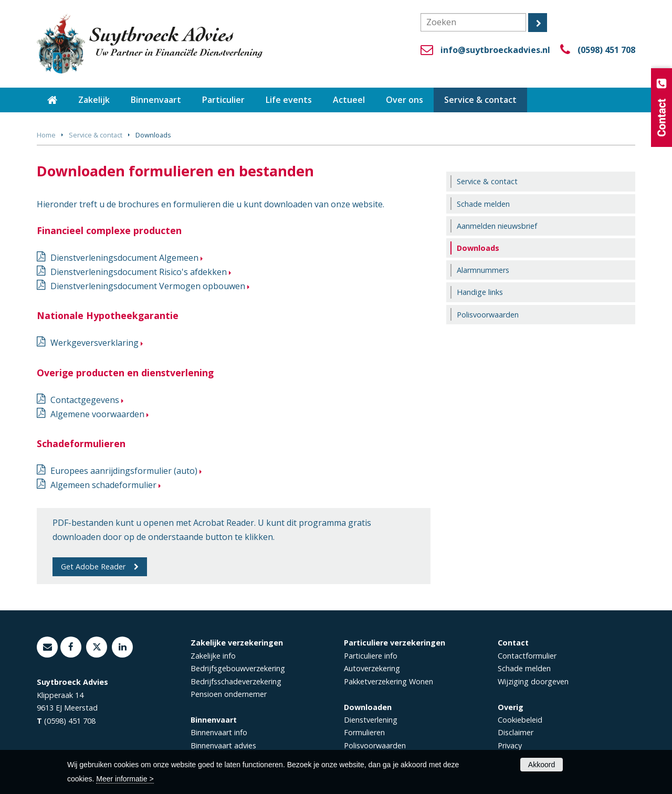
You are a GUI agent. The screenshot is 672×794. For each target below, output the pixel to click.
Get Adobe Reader (93, 567)
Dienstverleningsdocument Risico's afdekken (139, 272)
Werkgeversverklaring (94, 343)
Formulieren (364, 732)
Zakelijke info (213, 656)
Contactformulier (527, 656)
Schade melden (524, 668)
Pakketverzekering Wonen (388, 681)
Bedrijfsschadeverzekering (236, 681)
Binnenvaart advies (223, 745)
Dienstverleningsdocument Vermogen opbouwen (148, 286)
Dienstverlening (371, 720)
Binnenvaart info (219, 732)
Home (46, 135)
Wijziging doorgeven (533, 681)
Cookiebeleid (520, 720)
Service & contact (96, 135)
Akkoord (542, 765)
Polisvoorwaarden (375, 745)
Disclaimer (516, 732)
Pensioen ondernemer (229, 694)
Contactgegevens (85, 400)
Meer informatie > (125, 779)
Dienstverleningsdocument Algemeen (124, 258)
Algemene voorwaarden (97, 414)
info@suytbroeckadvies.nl (495, 50)
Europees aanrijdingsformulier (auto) (124, 471)
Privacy (510, 745)
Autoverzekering (372, 668)
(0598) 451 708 (606, 50)
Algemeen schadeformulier (103, 485)
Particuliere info (371, 656)
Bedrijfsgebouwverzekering (238, 668)
